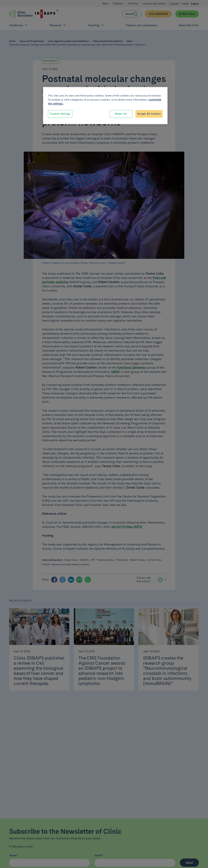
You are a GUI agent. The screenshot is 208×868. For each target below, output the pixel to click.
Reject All (121, 114)
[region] (105, 106)
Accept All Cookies (149, 114)
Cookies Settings (60, 114)
